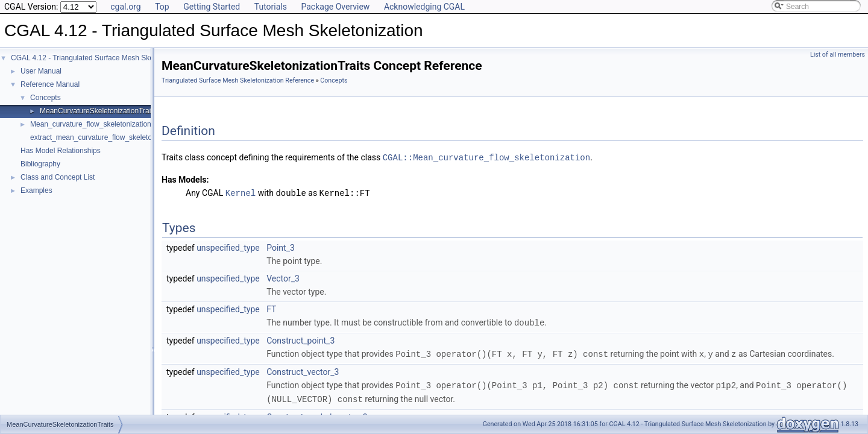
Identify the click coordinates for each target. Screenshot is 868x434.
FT (271, 308)
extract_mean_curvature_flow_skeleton (93, 137)
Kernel (241, 192)
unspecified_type (228, 247)
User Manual (41, 71)
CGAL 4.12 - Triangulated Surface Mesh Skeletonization (101, 58)
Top (162, 7)
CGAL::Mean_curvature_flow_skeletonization (486, 157)
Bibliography (40, 164)
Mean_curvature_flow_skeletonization (91, 124)
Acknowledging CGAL (424, 7)
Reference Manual (50, 84)
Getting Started (212, 7)
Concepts (46, 98)
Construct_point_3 (300, 339)
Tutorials (271, 7)
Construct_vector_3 (303, 370)
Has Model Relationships (61, 151)
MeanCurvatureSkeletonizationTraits (98, 111)
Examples (36, 190)
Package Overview (335, 7)
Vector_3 (283, 277)
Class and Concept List (58, 177)
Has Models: (185, 179)
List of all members (838, 55)
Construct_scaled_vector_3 (317, 414)
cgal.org (125, 7)
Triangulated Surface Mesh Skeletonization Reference (238, 80)
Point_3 (281, 247)
